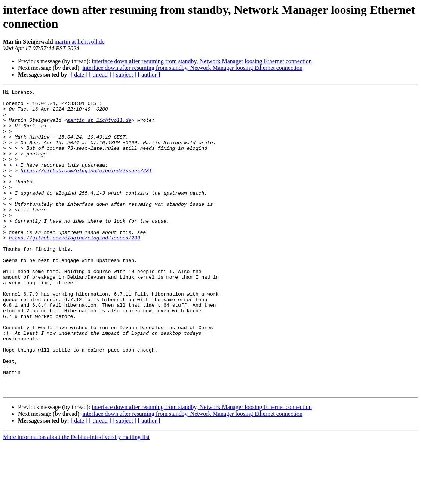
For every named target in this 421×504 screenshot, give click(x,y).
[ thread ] (100, 75)
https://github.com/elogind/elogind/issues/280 (75, 268)
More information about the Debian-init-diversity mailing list (76, 497)
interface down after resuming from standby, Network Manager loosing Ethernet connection (202, 61)
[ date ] (79, 75)
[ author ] (149, 75)
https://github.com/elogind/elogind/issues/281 (86, 187)
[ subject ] (125, 75)
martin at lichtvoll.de (80, 42)
